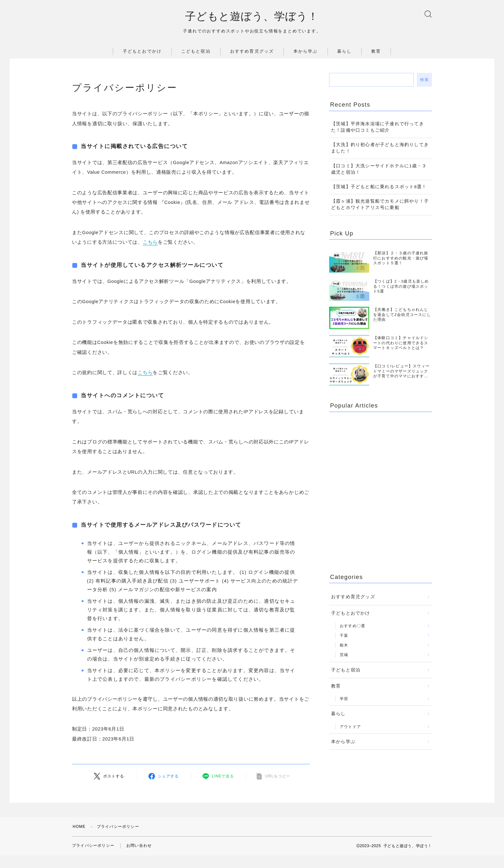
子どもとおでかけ (142, 52)
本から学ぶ (306, 52)
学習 (344, 699)
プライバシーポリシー (93, 846)
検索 (424, 80)
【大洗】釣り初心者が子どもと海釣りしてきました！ (380, 148)
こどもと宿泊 (196, 52)
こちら (150, 242)
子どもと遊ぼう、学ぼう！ (252, 17)
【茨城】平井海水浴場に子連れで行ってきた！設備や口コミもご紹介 (378, 127)
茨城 (344, 655)
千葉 (344, 636)
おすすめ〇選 (352, 626)
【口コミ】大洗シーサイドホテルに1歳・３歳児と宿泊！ (379, 169)
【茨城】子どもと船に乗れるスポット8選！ (379, 187)
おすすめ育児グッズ (252, 52)
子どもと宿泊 (346, 670)
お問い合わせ (139, 846)
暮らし (344, 52)
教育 (376, 52)
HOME (79, 827)
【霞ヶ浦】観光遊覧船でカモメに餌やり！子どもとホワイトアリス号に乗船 (380, 205)
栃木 (344, 645)
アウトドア (350, 727)
